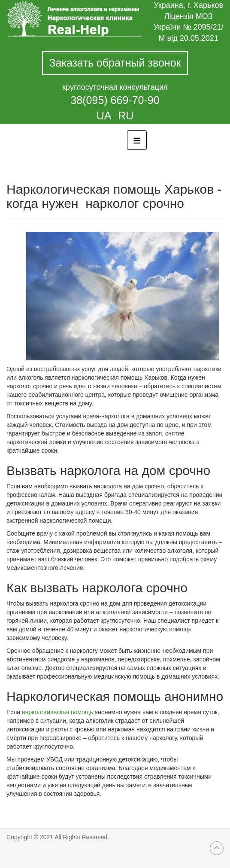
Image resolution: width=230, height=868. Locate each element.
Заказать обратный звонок (115, 63)
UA (105, 116)
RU (126, 116)
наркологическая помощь (57, 712)
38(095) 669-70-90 (115, 100)
